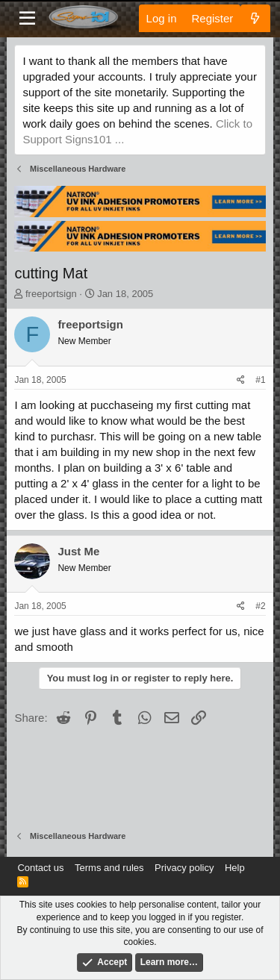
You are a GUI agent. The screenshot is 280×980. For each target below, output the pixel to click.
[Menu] (27, 19)
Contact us (40, 868)
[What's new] (255, 18)
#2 (260, 606)
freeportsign (51, 294)
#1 (260, 380)
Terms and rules (109, 868)
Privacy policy (184, 868)
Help (235, 868)
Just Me (78, 551)
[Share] (241, 380)
